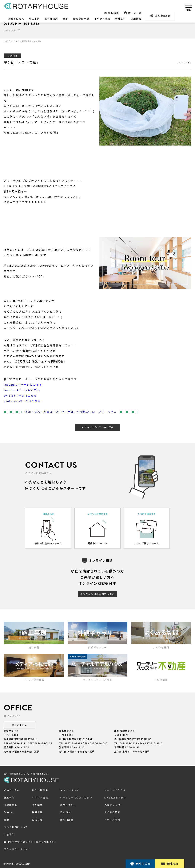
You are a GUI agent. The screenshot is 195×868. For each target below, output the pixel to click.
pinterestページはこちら (22, 400)
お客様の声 (51, 19)
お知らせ (37, 819)
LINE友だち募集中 (115, 797)
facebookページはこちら (22, 390)
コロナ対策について (16, 826)
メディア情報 (112, 819)
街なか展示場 (81, 19)
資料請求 (111, 13)
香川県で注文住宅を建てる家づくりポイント (30, 841)
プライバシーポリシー (17, 848)
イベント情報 (102, 19)
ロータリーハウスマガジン (76, 797)
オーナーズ (133, 13)
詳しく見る (20, 724)
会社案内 (120, 19)
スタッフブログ (70, 789)
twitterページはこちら (20, 395)
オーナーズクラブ (115, 789)
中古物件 (9, 834)
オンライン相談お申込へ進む (97, 593)
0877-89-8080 (73, 742)
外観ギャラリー (114, 804)
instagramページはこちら (23, 384)
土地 (66, 19)
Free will (10, 812)
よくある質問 (112, 812)
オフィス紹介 (68, 804)
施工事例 (34, 19)
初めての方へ (16, 19)
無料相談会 (160, 16)
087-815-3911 (129, 742)
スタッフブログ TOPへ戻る (98, 426)
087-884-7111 (18, 742)
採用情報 (136, 19)
